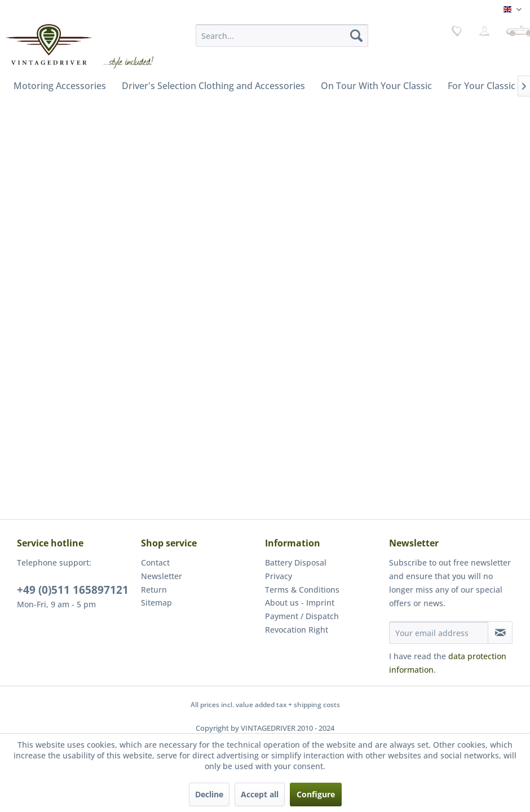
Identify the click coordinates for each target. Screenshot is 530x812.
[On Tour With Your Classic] (376, 86)
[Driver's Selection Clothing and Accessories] (213, 86)
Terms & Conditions (302, 590)
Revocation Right (297, 630)
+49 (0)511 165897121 (73, 590)
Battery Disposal (296, 562)
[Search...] (282, 36)
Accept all (260, 794)
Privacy (279, 576)
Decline (209, 794)
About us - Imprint (300, 603)
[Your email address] (439, 633)
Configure (316, 794)
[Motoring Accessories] (60, 86)
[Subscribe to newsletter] (500, 633)
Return (154, 590)
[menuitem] (282, 36)
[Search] (356, 36)
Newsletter (162, 576)
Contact (155, 562)
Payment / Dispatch (302, 616)
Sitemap (156, 603)
